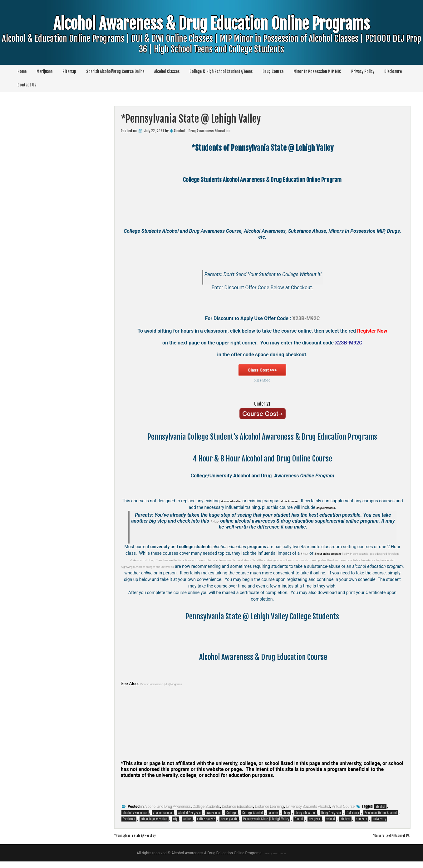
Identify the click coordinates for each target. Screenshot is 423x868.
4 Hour (220, 521)
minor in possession (154, 826)
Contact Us (27, 85)
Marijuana (44, 71)
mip (175, 826)
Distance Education (238, 813)
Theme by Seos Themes (274, 860)
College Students (206, 813)
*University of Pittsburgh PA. (381, 841)
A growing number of (143, 573)
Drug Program (331, 819)
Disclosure (393, 71)
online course (206, 826)
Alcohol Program (189, 819)
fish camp (353, 819)
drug (287, 819)
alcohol (380, 813)
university (379, 826)
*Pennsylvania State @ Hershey (147, 841)
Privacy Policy (363, 71)
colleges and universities (186, 573)
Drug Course (273, 71)
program (315, 826)
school (331, 826)
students (362, 826)
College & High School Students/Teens (221, 71)
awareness (214, 819)
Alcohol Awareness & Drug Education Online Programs (212, 46)
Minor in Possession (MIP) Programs (174, 690)
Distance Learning (270, 813)
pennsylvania (229, 826)
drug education (306, 819)
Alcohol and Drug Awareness (168, 813)
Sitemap (69, 71)
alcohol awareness (135, 819)
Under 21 (262, 403)
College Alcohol (253, 819)
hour (302, 553)
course (273, 819)
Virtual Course (343, 813)
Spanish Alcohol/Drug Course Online (115, 71)
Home (22, 71)
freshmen (129, 826)
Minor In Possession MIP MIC (317, 71)
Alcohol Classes (167, 71)
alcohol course (163, 819)
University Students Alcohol (308, 813)
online (187, 826)
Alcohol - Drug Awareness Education (202, 131)
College (231, 819)
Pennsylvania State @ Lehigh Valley (266, 826)
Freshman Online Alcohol (381, 819)
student (345, 826)
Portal (299, 826)
